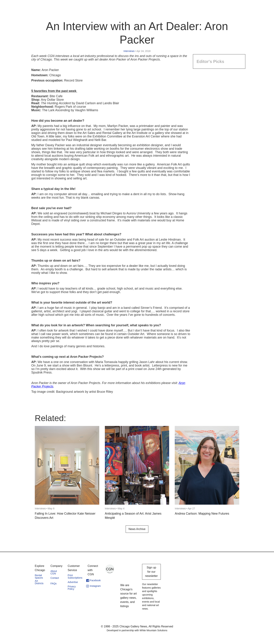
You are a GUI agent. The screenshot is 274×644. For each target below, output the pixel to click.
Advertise (73, 582)
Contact (55, 578)
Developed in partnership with (137, 630)
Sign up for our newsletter (151, 572)
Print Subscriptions (75, 577)
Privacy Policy (72, 588)
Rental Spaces (39, 577)
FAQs (54, 583)
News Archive (137, 529)
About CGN (54, 572)
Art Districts (39, 582)
